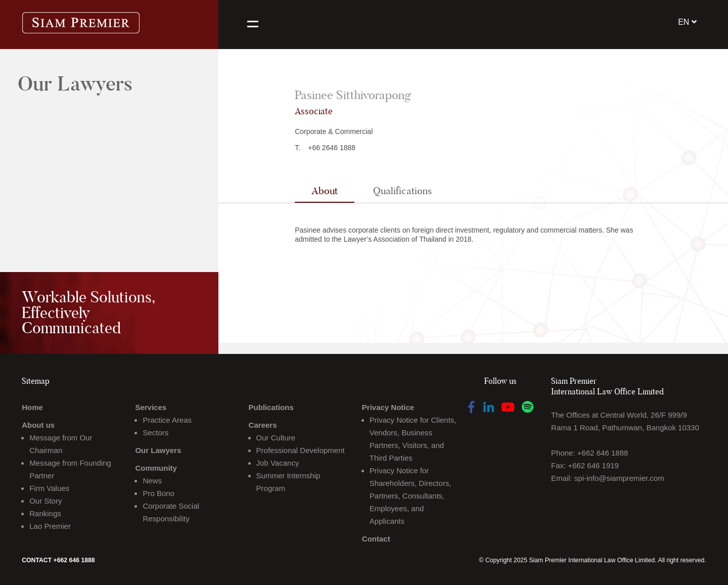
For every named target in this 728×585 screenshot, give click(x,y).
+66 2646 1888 (332, 148)
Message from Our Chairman (61, 444)
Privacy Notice (388, 407)
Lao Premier (50, 526)
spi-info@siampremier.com (619, 478)
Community (156, 468)
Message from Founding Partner (70, 469)
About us (38, 425)
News (152, 481)
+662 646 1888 (603, 453)
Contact (376, 539)
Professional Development (301, 450)
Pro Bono (158, 493)
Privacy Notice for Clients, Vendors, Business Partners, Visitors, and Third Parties (413, 439)
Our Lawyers (158, 450)
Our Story (45, 501)
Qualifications (402, 191)
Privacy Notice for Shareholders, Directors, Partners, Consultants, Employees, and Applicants (411, 496)
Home (32, 407)
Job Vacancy (278, 463)
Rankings (45, 513)
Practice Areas (167, 420)
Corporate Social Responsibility (171, 512)
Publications (271, 407)
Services (151, 407)
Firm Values (49, 488)
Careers (263, 425)
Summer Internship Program (288, 482)
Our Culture (276, 438)
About (325, 191)
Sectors (155, 433)
